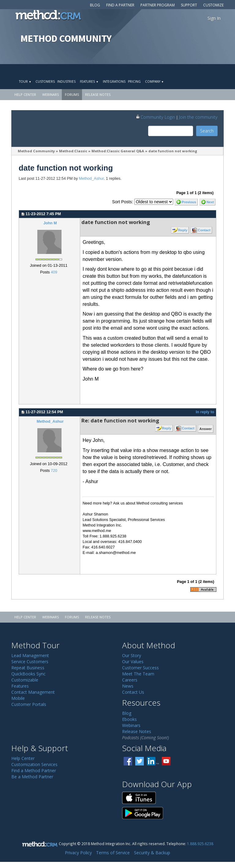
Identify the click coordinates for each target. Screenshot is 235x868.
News (128, 686)
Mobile (18, 698)
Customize (213, 5)
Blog (95, 5)
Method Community (36, 151)
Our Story (132, 655)
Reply (183, 230)
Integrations (114, 81)
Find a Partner (120, 5)
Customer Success (140, 668)
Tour (25, 81)
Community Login (155, 117)
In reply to (205, 412)
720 (54, 471)
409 (54, 272)
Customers (45, 81)
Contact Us (133, 692)
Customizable (25, 680)
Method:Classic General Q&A (118, 151)
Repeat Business (28, 668)
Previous (189, 202)
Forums (72, 94)
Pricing (134, 81)
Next (210, 202)
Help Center (25, 94)
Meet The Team (138, 674)
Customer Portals (29, 704)
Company (154, 81)
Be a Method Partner (32, 777)
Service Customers (30, 662)
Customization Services (34, 764)
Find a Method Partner (34, 770)
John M (50, 223)
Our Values (133, 662)
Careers (130, 680)
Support (189, 5)
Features (89, 81)
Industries (66, 81)
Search (207, 131)
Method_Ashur (91, 179)
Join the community (198, 117)
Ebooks (129, 719)
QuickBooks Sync (28, 674)
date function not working (173, 151)
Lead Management (30, 655)
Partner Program (158, 5)
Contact (204, 230)
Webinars (50, 94)
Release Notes (98, 94)
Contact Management (33, 692)
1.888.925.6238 (200, 844)
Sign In (214, 18)
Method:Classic (73, 151)
